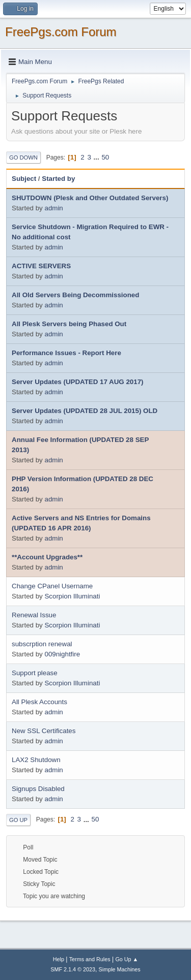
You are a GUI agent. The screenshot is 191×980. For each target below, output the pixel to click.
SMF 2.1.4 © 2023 (73, 969)
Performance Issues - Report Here (66, 353)
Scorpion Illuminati (72, 596)
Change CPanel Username (52, 586)
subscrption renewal (42, 644)
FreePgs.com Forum (61, 32)
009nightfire (62, 654)
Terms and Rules (90, 959)
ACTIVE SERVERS (41, 266)
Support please (35, 673)
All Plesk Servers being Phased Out (69, 324)
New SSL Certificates (44, 731)
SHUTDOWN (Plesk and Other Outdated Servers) (90, 198)
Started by (58, 179)
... (98, 157)
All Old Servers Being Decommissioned (75, 295)
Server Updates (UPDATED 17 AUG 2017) (78, 382)
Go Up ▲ (127, 959)
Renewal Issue (34, 615)
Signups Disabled (38, 789)
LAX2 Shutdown (36, 760)
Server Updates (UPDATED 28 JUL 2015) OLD (85, 411)
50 (105, 157)
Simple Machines (120, 969)
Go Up (18, 820)
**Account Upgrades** (47, 557)
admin (53, 208)
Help (59, 959)
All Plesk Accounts (39, 702)
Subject (24, 179)
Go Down (23, 157)
